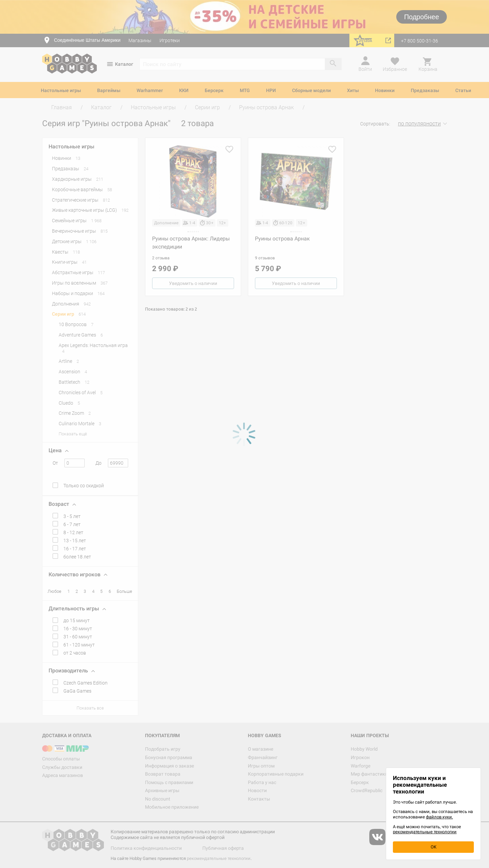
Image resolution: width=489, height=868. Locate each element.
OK (434, 847)
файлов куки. (439, 817)
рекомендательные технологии (425, 832)
